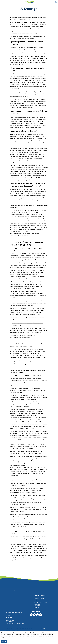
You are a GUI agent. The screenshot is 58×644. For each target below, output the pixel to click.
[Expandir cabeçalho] (56, 2)
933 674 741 (37, 607)
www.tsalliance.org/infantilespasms (21, 338)
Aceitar (4, 641)
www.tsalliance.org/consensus (19, 234)
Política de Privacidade (11, 630)
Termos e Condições (41, 629)
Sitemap (19, 630)
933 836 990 (37, 604)
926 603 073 (37, 606)
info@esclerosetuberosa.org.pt (42, 600)
